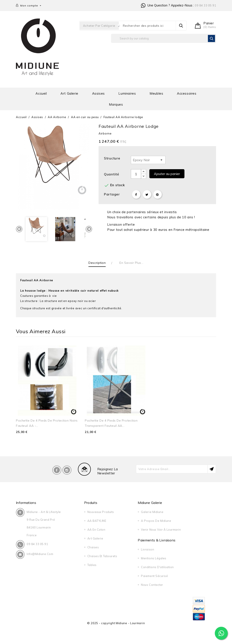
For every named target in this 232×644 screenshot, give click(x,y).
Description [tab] (97, 263)
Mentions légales (154, 558)
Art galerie (69, 93)
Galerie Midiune (152, 512)
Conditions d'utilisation (157, 567)
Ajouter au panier (167, 174)
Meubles (156, 93)
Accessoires (187, 93)
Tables (92, 565)
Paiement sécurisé (154, 576)
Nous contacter (152, 585)
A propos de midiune (156, 521)
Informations (26, 503)
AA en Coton (96, 530)
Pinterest (158, 194)
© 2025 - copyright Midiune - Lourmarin (116, 623)
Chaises (93, 547)
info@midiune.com (40, 554)
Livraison (148, 549)
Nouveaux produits (101, 512)
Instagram (67, 470)
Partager (136, 194)
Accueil (41, 93)
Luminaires (127, 93)
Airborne (105, 133)
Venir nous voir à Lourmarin (161, 530)
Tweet (147, 194)
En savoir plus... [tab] (131, 263)
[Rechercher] (164, 38)
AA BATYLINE (97, 521)
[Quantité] (136, 174)
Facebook (57, 470)
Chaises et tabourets (102, 556)
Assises (98, 93)
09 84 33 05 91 (205, 5)
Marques (116, 104)
